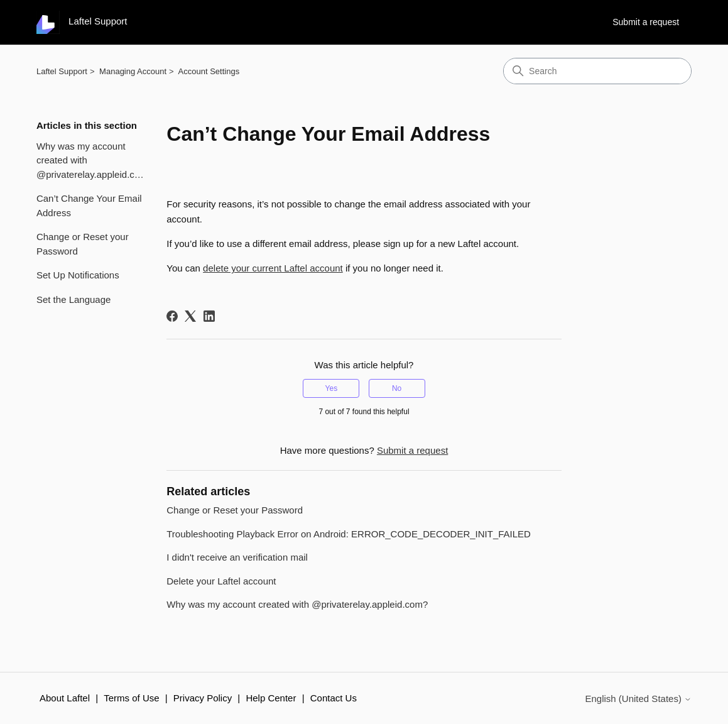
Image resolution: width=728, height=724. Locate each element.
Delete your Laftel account (221, 581)
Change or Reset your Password (83, 244)
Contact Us (334, 698)
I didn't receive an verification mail (237, 557)
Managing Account (133, 71)
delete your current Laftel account (273, 268)
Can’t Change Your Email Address (89, 206)
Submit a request (646, 22)
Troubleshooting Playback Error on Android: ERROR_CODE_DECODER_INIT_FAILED (349, 534)
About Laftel (65, 698)
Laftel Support (62, 71)
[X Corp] (190, 316)
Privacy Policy (203, 698)
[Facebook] (172, 316)
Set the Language (73, 299)
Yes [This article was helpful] (332, 388)
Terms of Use (131, 698)
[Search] (597, 71)
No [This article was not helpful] (397, 388)
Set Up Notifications (78, 275)
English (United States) (638, 699)
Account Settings (209, 71)
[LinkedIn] (209, 316)
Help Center (271, 698)
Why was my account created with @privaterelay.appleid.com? (92, 160)
